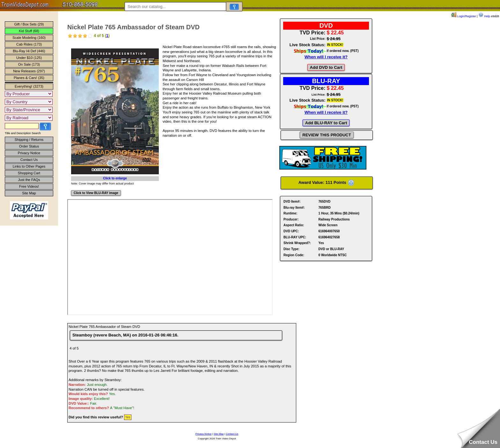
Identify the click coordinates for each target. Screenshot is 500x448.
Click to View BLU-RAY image (96, 193)
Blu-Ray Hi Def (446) (29, 51)
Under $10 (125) (29, 58)
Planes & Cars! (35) (29, 78)
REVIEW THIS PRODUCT (327, 135)
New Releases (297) (29, 71)
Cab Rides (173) (29, 44)
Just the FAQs (29, 180)
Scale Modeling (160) (29, 38)
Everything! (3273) (29, 86)
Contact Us (29, 160)
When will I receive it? (326, 57)
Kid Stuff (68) (29, 31)
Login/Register (463, 16)
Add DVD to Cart (326, 67)
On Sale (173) (29, 64)
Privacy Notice (29, 153)
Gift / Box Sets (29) (29, 24)
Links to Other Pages (29, 166)
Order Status (29, 146)
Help (484, 16)
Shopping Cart (29, 173)
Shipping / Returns (29, 140)
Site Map (29, 193)
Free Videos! (29, 186)
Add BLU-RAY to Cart (326, 123)
